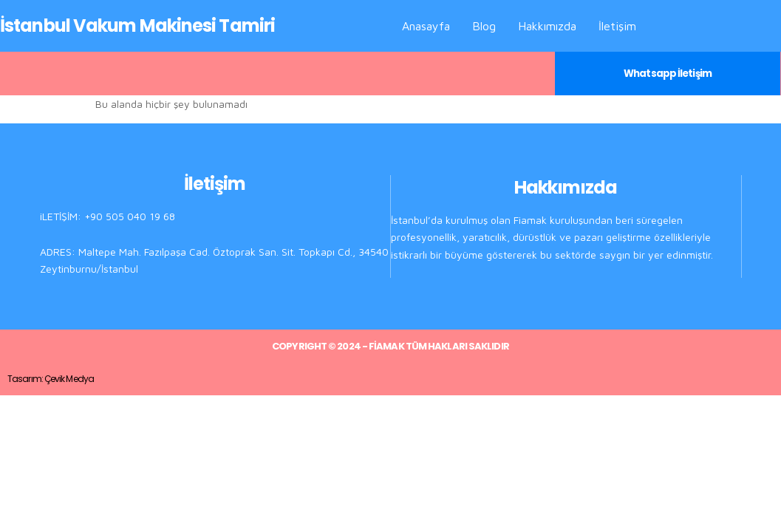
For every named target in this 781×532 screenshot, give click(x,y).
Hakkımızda (547, 26)
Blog (484, 26)
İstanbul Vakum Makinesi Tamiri (137, 25)
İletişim (617, 26)
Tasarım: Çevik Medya (51, 378)
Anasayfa (426, 26)
